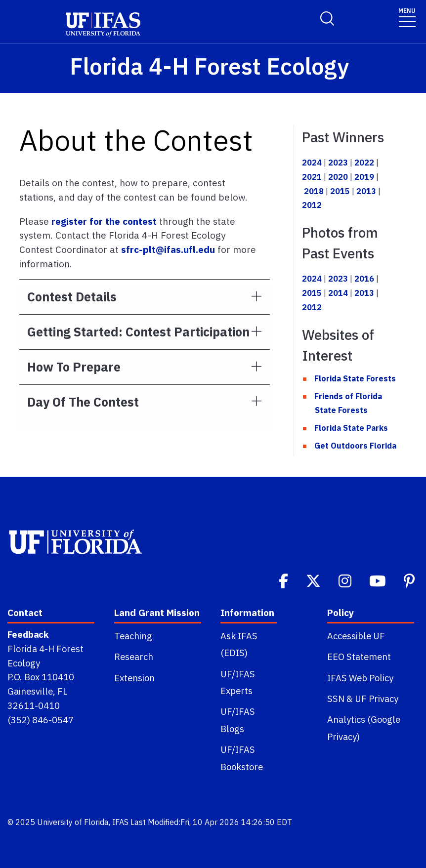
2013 (366, 191)
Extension (134, 678)
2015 (340, 191)
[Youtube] (379, 580)
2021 (312, 177)
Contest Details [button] (72, 297)
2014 (338, 293)
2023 (338, 163)
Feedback (28, 634)
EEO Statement (359, 657)
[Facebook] (284, 580)
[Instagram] (346, 580)
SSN (336, 699)
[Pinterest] (410, 580)
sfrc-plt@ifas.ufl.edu (168, 249)
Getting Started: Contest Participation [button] (138, 332)
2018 (314, 191)
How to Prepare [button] (74, 367)
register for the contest (104, 221)
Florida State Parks (351, 428)
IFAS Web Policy (360, 678)
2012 (312, 205)
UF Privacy (377, 699)
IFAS (120, 822)
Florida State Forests (355, 378)
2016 (364, 279)
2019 (364, 177)
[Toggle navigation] (407, 17)
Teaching (133, 636)
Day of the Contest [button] (83, 402)
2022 (364, 163)
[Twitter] (314, 580)
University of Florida (73, 822)
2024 (312, 163)
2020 (338, 177)
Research (134, 657)
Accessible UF (356, 636)
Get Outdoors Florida (355, 446)
